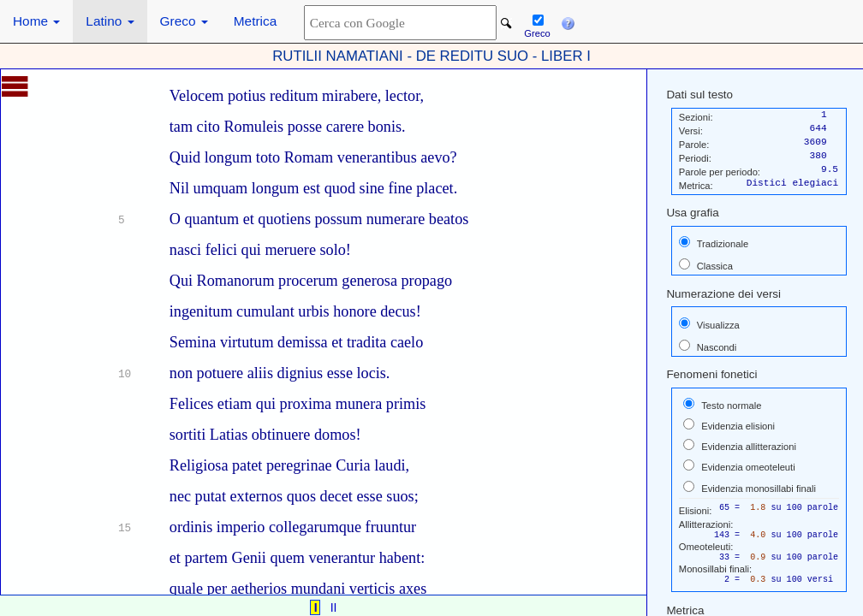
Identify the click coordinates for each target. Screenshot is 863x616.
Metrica (255, 21)
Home (36, 21)
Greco (184, 21)
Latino (110, 21)
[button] (568, 21)
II (334, 607)
